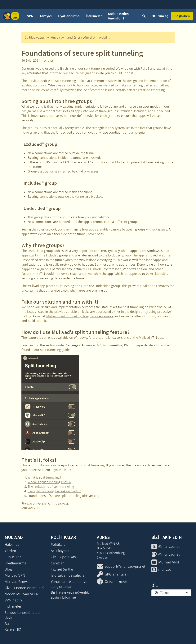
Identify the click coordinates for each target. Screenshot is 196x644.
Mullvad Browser (18, 582)
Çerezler (57, 563)
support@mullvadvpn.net (121, 566)
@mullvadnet (165, 546)
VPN (30, 16)
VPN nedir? (13, 600)
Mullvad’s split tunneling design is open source (80, 316)
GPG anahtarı (111, 574)
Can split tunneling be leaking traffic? (54, 491)
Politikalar (59, 544)
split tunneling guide (55, 350)
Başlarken (182, 16)
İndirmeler (94, 16)
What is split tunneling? (44, 477)
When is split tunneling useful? (49, 482)
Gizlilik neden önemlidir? (118, 16)
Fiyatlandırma (69, 16)
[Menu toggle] (15, 16)
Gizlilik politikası (64, 557)
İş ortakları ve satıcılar (68, 575)
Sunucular (13, 557)
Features (48, 61)
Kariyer (13, 629)
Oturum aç (160, 16)
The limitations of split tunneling (51, 487)
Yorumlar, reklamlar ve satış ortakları (69, 584)
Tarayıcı (46, 16)
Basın (9, 624)
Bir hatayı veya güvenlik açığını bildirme (70, 595)
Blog (8, 569)
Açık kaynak (60, 551)
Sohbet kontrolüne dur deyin (23, 615)
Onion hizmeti (112, 581)
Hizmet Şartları (63, 569)
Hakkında (12, 544)
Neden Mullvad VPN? (22, 594)
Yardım (10, 551)
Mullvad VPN (15, 575)
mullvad (161, 569)
